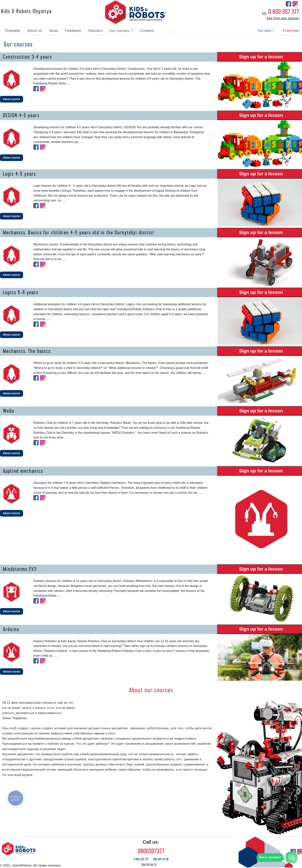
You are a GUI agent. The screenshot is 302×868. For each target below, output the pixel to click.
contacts (147, 31)
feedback (73, 31)
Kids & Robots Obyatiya (26, 11)
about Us (35, 31)
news (54, 31)
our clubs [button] (265, 31)
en (264, 13)
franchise (291, 31)
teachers (95, 31)
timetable (12, 31)
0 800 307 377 (284, 12)
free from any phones (283, 18)
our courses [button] (120, 31)
